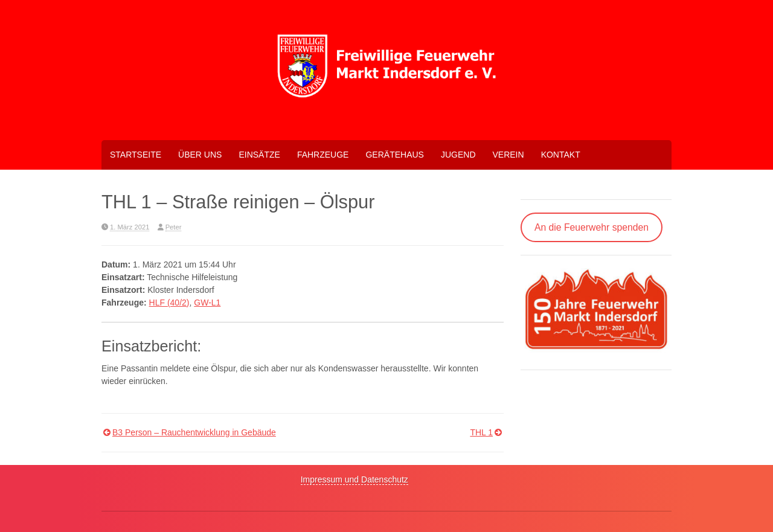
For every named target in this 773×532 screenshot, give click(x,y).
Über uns (200, 155)
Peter (174, 227)
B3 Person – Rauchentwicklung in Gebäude (194, 432)
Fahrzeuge (323, 155)
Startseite (136, 155)
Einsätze (259, 155)
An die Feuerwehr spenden (592, 227)
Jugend (458, 155)
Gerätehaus (394, 155)
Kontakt (561, 155)
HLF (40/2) (169, 303)
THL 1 (481, 432)
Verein (508, 155)
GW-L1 (207, 303)
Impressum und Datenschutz (354, 479)
